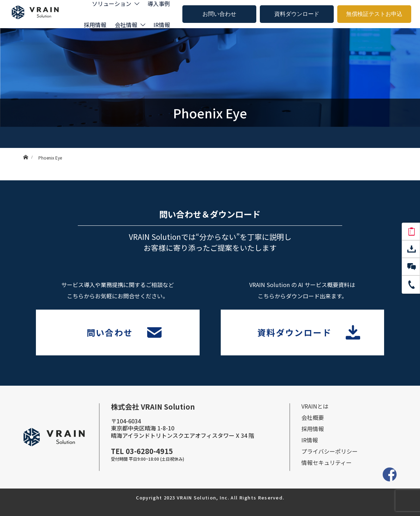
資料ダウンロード (297, 14)
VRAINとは (315, 406)
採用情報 (95, 25)
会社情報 (126, 25)
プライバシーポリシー (330, 451)
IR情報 (162, 25)
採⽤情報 (313, 429)
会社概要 (313, 417)
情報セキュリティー (327, 462)
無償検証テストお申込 (374, 14)
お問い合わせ (219, 14)
